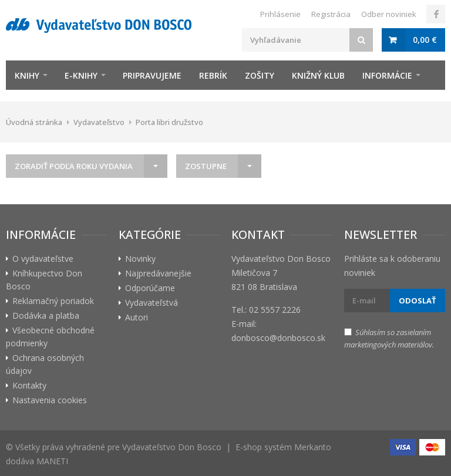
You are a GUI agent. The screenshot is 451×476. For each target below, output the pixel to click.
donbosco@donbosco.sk (278, 338)
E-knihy (81, 75)
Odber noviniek (389, 14)
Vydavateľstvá (152, 303)
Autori (137, 317)
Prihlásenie (280, 14)
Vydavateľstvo (99, 122)
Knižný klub (318, 75)
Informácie (387, 75)
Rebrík (213, 75)
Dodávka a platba (46, 315)
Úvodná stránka (34, 122)
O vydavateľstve (43, 259)
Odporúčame (150, 288)
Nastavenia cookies (50, 400)
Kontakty (29, 385)
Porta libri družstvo (169, 122)
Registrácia (331, 14)
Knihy (27, 75)
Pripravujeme (152, 75)
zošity (260, 75)
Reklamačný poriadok (53, 301)
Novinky (140, 259)
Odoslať (418, 301)
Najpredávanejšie (158, 273)
